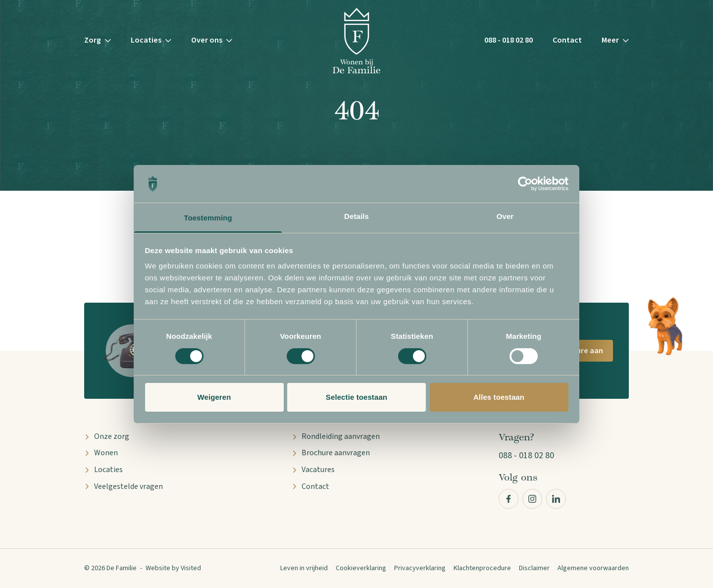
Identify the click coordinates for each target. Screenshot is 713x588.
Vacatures (313, 470)
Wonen (101, 453)
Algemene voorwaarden (593, 568)
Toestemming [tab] (208, 218)
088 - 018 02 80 (509, 40)
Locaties (103, 470)
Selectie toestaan (356, 397)
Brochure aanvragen (331, 453)
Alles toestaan (499, 397)
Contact (567, 40)
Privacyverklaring (420, 568)
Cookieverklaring (361, 568)
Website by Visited (173, 568)
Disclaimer (534, 568)
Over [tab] (505, 216)
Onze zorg (107, 436)
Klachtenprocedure (482, 568)
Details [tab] (356, 216)
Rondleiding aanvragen (336, 436)
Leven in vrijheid (304, 568)
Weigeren (214, 397)
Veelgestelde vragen (124, 486)
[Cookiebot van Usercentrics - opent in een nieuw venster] (525, 184)
